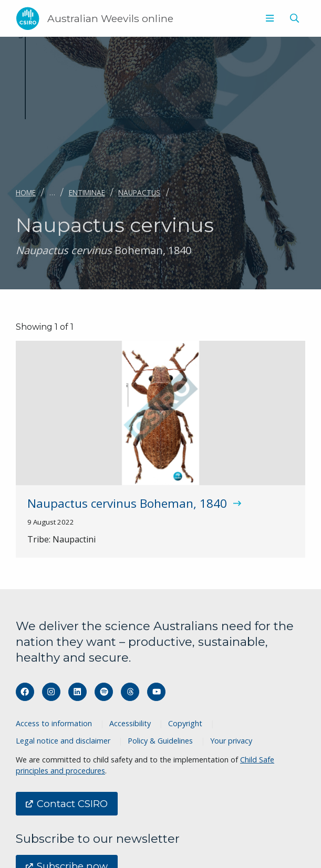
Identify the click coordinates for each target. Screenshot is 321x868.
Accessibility (130, 723)
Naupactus (139, 192)
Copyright (185, 723)
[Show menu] (270, 18)
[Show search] (294, 18)
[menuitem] (269, 18)
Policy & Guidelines (160, 741)
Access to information (54, 723)
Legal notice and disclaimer (63, 741)
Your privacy (231, 741)
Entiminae (87, 192)
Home (26, 192)
